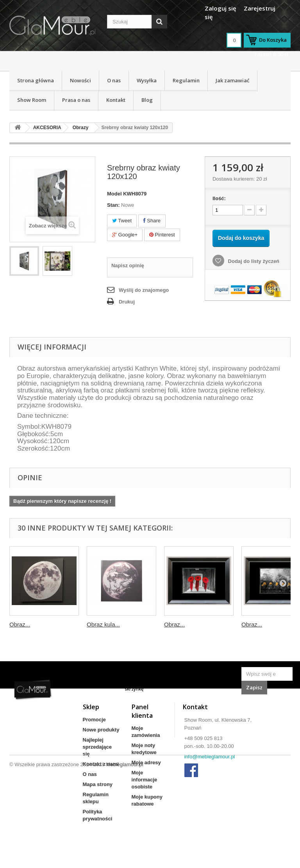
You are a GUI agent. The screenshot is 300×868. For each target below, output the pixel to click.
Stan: (113, 205)
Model (114, 194)
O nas (114, 80)
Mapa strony (98, 784)
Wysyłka (147, 80)
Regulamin (186, 80)
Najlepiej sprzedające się (97, 747)
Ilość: (219, 198)
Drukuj (127, 302)
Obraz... (20, 624)
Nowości (80, 80)
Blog (147, 100)
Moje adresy (146, 762)
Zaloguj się (221, 8)
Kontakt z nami (101, 764)
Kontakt (116, 100)
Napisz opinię (128, 265)
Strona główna (36, 80)
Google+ (125, 235)
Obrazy (81, 128)
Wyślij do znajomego (144, 290)
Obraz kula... (103, 624)
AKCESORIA (47, 128)
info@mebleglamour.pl (210, 757)
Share (152, 221)
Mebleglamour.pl (124, 847)
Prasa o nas (76, 100)
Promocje (94, 720)
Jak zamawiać (232, 80)
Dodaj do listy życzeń (253, 261)
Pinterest (162, 235)
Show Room (32, 100)
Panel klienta (142, 711)
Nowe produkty (101, 730)
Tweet (122, 221)
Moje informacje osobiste (145, 780)
